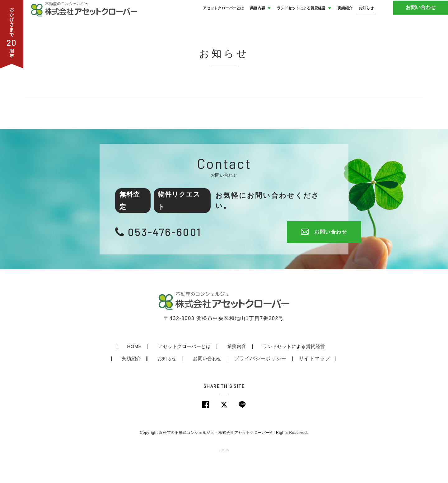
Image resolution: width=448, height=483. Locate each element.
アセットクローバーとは (165, 367)
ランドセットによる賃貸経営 (273, 367)
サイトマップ (295, 379)
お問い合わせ (425, 19)
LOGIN (224, 472)
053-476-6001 (169, 253)
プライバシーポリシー (241, 379)
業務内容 (216, 367)
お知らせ (148, 379)
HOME (116, 367)
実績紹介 (330, 367)
